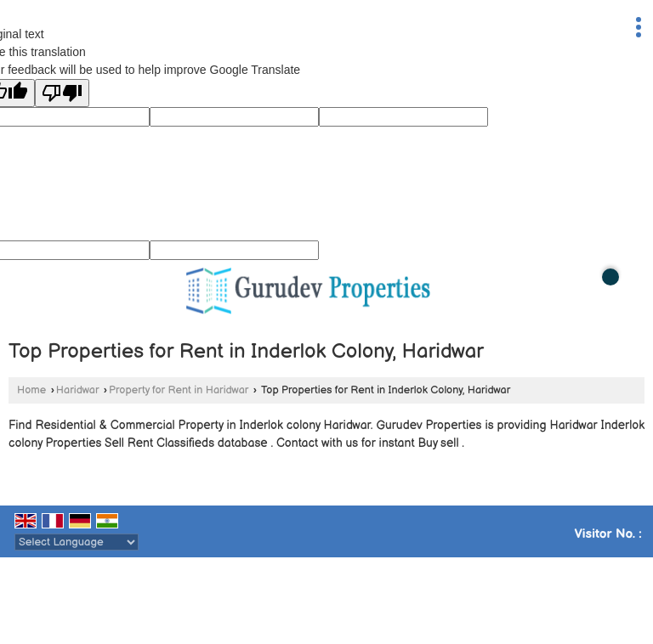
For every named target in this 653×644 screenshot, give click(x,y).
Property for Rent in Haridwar (179, 390)
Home (31, 390)
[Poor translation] (62, 93)
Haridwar (78, 390)
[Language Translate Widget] (77, 542)
